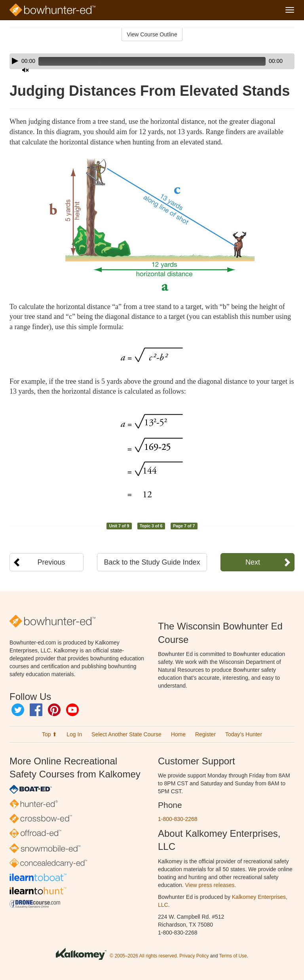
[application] (152, 61)
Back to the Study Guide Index (152, 562)
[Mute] (266, 61)
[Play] (15, 61)
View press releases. (211, 885)
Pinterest (54, 710)
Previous (51, 562)
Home (178, 734)
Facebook (36, 710)
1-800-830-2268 (178, 819)
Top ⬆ (49, 734)
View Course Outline (152, 34)
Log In (74, 734)
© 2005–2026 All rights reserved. (144, 956)
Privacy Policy (194, 956)
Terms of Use (233, 956)
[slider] (141, 61)
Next (253, 562)
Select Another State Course (126, 734)
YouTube (72, 710)
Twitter (18, 710)
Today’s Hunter (244, 734)
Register (205, 734)
